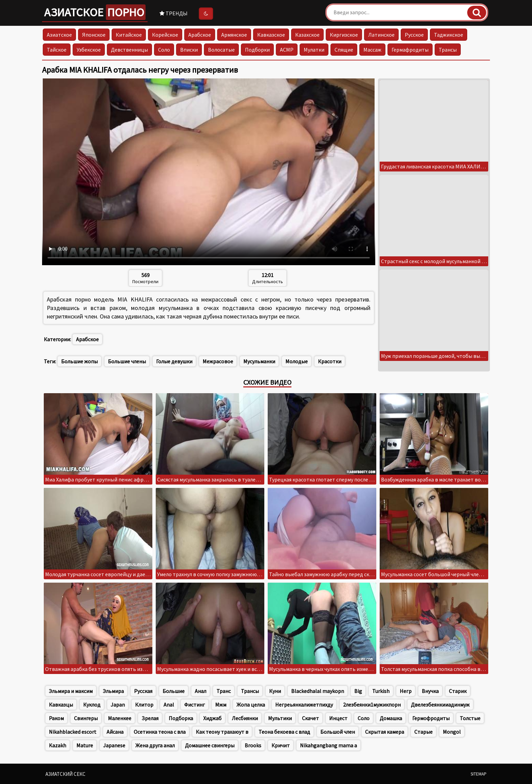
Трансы (448, 50)
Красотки (330, 361)
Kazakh (58, 745)
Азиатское (95, 12)
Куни (275, 691)
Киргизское (344, 35)
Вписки (189, 50)
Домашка (391, 718)
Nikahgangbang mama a (328, 745)
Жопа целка (251, 705)
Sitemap (479, 774)
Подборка (181, 718)
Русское (414, 35)
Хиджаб (212, 718)
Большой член (338, 732)
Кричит (281, 745)
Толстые (470, 718)
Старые (423, 732)
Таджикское (449, 35)
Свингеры (86, 718)
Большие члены (127, 361)
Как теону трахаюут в (222, 732)
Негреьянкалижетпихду (304, 705)
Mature (85, 745)
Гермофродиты (431, 718)
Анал (201, 691)
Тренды (174, 13)
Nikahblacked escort (73, 732)
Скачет (310, 718)
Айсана (115, 732)
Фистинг (195, 705)
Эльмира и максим (71, 691)
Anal (169, 705)
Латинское (381, 35)
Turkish (381, 691)
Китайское (129, 35)
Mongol (452, 732)
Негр (406, 691)
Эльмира (113, 691)
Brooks (253, 745)
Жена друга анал (155, 745)
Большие (174, 691)
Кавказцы (61, 705)
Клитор (144, 705)
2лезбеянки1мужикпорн (372, 705)
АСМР (287, 50)
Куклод (92, 705)
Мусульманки (259, 361)
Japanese (114, 745)
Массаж (372, 50)
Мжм (221, 705)
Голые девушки (174, 361)
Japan (118, 705)
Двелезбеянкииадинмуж (440, 705)
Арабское (200, 35)
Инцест (338, 718)
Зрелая (150, 718)
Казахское (307, 35)
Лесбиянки (245, 718)
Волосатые (221, 50)
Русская (143, 691)
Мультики (280, 718)
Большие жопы (79, 361)
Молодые (297, 361)
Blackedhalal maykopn (318, 691)
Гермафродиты (410, 50)
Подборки (257, 50)
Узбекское (89, 50)
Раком (56, 718)
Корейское (165, 35)
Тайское (57, 50)
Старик (458, 691)
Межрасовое (218, 361)
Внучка (430, 691)
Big (358, 691)
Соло (164, 50)
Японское (94, 35)
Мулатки (314, 50)
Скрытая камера (385, 732)
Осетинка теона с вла (160, 732)
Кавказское (271, 35)
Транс (224, 691)
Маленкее (120, 718)
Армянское (234, 35)
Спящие (344, 50)
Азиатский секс (65, 774)
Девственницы (129, 50)
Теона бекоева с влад (284, 732)
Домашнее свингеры (210, 745)
